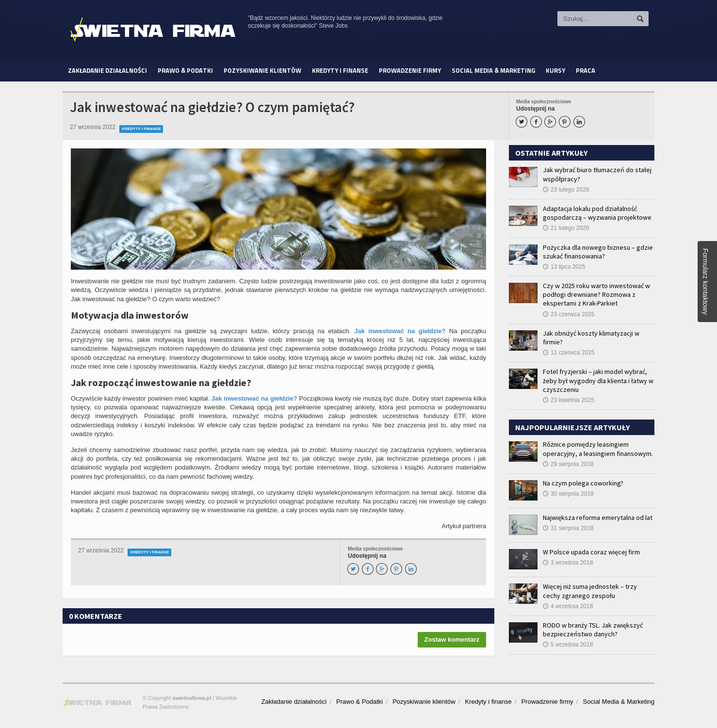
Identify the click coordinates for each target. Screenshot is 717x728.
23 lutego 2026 (566, 190)
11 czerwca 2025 (569, 353)
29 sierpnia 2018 (568, 464)
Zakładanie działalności (107, 70)
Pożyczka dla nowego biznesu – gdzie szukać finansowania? (598, 252)
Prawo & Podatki (185, 70)
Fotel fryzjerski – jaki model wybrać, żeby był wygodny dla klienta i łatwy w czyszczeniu (598, 380)
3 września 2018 (568, 563)
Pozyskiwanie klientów (262, 70)
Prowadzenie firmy (410, 70)
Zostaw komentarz (452, 639)
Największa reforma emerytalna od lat (598, 518)
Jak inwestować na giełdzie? (400, 331)
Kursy (555, 70)
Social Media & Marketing (493, 70)
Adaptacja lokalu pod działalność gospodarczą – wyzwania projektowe (597, 213)
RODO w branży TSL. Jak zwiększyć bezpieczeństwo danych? (593, 630)
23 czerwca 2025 (569, 314)
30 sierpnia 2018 (568, 494)
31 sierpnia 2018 (568, 528)
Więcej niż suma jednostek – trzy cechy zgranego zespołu (590, 591)
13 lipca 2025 (564, 267)
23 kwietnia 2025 (569, 400)
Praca (586, 70)
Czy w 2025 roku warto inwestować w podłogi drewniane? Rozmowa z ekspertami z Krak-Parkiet (596, 294)
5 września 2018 (568, 645)
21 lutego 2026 (566, 228)
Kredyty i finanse (340, 70)
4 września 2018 (568, 606)
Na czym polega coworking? (583, 483)
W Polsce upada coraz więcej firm (591, 552)
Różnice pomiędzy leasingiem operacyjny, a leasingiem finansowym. (598, 449)
